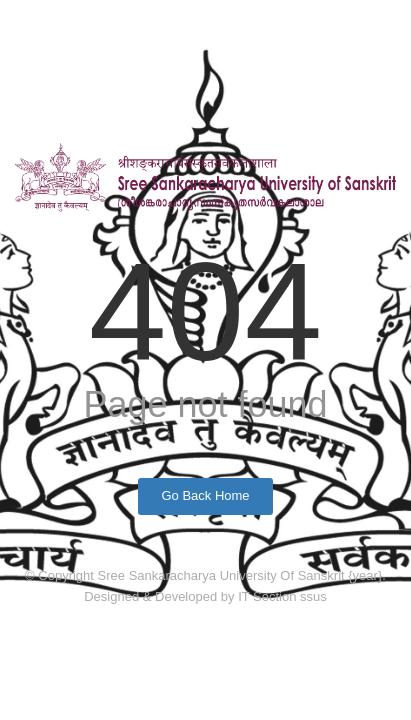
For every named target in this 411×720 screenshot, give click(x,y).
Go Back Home (205, 495)
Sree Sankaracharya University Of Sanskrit (223, 575)
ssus (313, 596)
